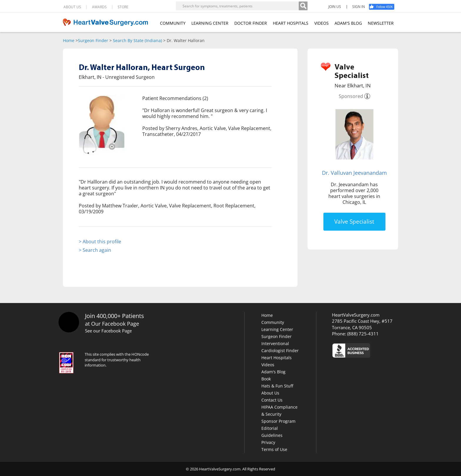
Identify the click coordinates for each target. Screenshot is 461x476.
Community (273, 322)
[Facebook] (384, 7)
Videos (268, 365)
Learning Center (277, 329)
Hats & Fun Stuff (277, 386)
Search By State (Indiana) (137, 40)
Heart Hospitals (277, 358)
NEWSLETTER (381, 23)
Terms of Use (274, 449)
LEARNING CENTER (210, 23)
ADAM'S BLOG (348, 23)
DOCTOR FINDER (251, 23)
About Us (270, 393)
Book (266, 379)
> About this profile (100, 242)
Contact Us (272, 400)
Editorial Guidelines (272, 432)
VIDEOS (321, 23)
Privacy (268, 442)
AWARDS (99, 7)
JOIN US (335, 7)
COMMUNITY (173, 23)
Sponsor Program (278, 421)
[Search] (303, 6)
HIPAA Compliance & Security (279, 411)
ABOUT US (72, 7)
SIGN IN (359, 7)
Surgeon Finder (93, 40)
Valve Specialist (354, 222)
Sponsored (351, 96)
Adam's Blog (273, 372)
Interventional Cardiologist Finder (280, 347)
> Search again (95, 250)
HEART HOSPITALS (291, 23)
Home (69, 40)
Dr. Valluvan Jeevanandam (354, 173)
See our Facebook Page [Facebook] (108, 331)
